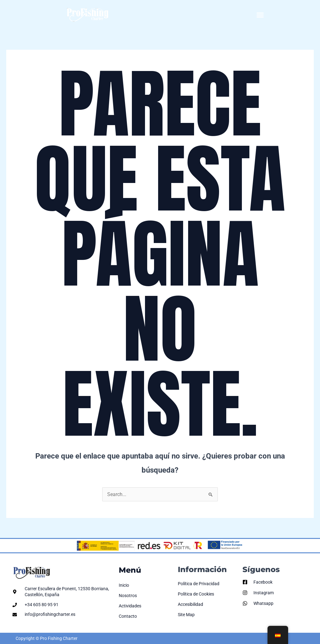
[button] (260, 15)
